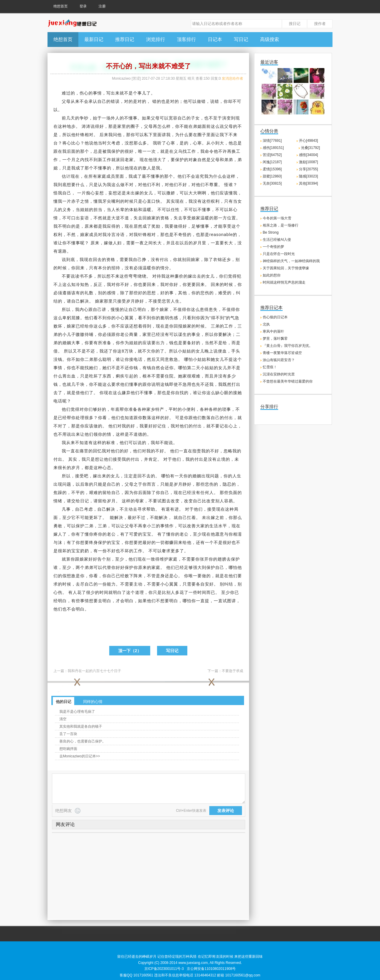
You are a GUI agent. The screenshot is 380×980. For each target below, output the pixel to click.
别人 (220, 501)
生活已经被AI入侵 (277, 240)
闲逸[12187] (272, 162)
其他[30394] (308, 183)
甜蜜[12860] (272, 176)
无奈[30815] (272, 183)
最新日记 (94, 39)
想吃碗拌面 (68, 749)
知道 (129, 418)
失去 (138, 218)
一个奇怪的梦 (273, 247)
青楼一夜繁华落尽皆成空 (282, 353)
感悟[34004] (308, 155)
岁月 (197, 243)
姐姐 (85, 210)
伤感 (174, 318)
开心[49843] (308, 141)
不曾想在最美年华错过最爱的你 (288, 381)
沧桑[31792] (311, 148)
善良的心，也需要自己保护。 (83, 741)
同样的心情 (93, 702)
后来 (104, 135)
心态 (107, 468)
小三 (151, 526)
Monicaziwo (121, 78)
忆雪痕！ (270, 367)
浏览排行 (156, 39)
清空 (63, 719)
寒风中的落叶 (273, 331)
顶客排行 (186, 39)
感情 (111, 293)
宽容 (173, 118)
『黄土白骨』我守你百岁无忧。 (288, 346)
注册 (102, 6)
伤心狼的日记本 (275, 317)
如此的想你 (272, 275)
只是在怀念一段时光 (279, 254)
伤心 (84, 93)
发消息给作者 (232, 78)
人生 (175, 301)
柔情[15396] (272, 169)
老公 (125, 334)
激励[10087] (308, 162)
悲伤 (205, 293)
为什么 (182, 135)
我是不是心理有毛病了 (77, 712)
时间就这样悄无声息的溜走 (284, 282)
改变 (175, 501)
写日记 (241, 39)
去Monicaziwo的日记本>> (80, 756)
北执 (266, 324)
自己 (102, 101)
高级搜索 (270, 39)
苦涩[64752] (272, 155)
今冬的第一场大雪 (277, 218)
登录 (83, 6)
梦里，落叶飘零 (275, 339)
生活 (214, 526)
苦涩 (136, 78)
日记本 (215, 39)
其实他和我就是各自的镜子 (81, 726)
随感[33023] (308, 176)
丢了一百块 (68, 734)
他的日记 (64, 702)
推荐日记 (125, 39)
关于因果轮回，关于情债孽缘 (286, 268)
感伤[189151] (273, 148)
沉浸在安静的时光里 (279, 374)
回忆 (97, 451)
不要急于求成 (232, 671)
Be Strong (271, 232)
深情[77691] (272, 141)
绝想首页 (61, 6)
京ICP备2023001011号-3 (164, 969)
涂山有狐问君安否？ (279, 360)
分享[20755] (308, 169)
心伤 (58, 592)
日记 (85, 501)
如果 (146, 118)
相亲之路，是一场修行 (281, 225)
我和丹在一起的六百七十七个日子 (94, 671)
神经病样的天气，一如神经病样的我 (291, 261)
